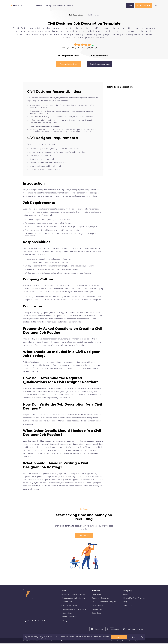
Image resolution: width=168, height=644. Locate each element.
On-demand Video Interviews (73, 595)
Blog (125, 602)
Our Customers (59, 6)
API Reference (98, 606)
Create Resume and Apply (100, 64)
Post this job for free (68, 64)
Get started (84, 535)
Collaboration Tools (70, 606)
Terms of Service (128, 641)
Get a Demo (97, 614)
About (126, 595)
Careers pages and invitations (73, 599)
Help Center (97, 595)
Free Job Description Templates (105, 602)
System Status (98, 610)
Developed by (59, 641)
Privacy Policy (116, 641)
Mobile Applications (69, 617)
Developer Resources (100, 599)
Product (39, 6)
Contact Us (127, 606)
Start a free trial (38, 621)
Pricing (48, 6)
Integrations (67, 614)
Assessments (67, 602)
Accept (119, 637)
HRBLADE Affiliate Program (134, 599)
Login (130, 6)
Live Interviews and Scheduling (74, 610)
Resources (71, 6)
